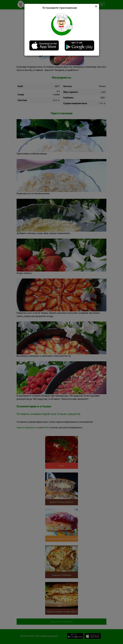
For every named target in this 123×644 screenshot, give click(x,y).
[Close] (96, 6)
